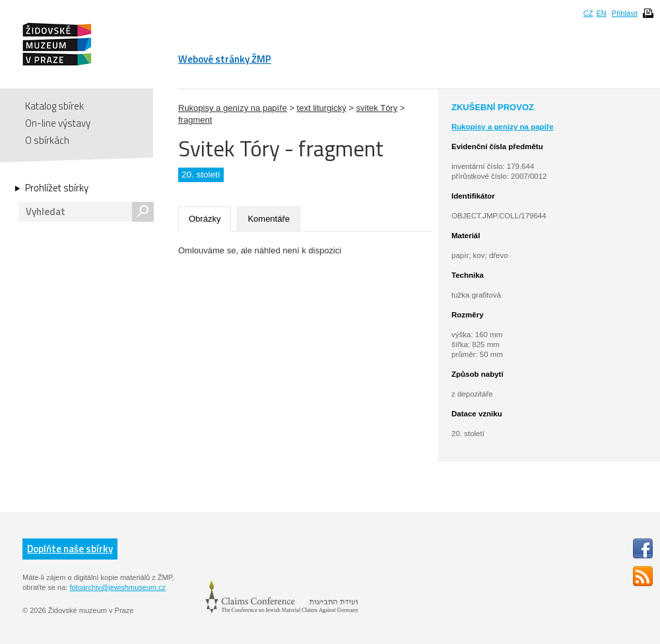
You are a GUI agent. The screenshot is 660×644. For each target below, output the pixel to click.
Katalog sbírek (54, 106)
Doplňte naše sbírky (70, 549)
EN (601, 13)
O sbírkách (47, 140)
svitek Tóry (377, 108)
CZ (588, 13)
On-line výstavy (58, 123)
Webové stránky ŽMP (225, 59)
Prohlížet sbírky (57, 188)
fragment (195, 120)
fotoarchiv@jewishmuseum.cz (117, 587)
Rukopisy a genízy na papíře (233, 108)
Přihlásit (625, 13)
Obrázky (205, 219)
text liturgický (322, 108)
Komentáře (269, 219)
